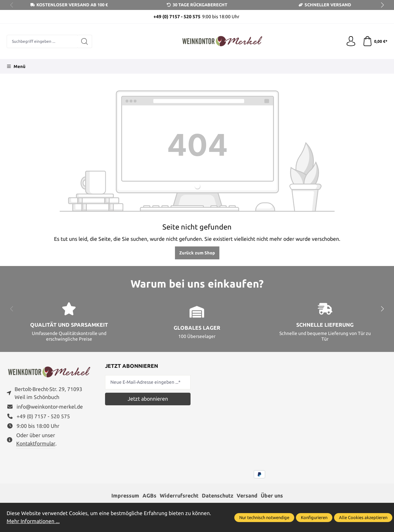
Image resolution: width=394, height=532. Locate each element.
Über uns (272, 496)
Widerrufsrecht (179, 496)
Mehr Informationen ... (33, 521)
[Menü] (16, 66)
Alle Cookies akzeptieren (363, 517)
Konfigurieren (314, 517)
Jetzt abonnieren (148, 399)
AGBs (149, 496)
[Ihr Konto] (351, 41)
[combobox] (42, 41)
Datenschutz (218, 496)
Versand (247, 496)
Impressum (125, 496)
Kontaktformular (36, 444)
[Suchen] (85, 41)
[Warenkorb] (375, 41)
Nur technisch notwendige (264, 517)
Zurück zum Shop (197, 253)
